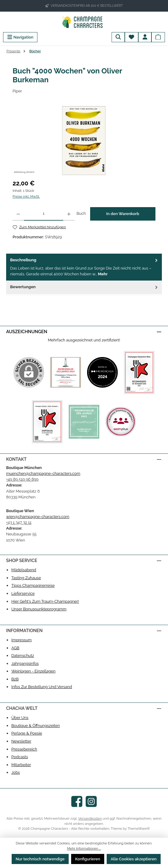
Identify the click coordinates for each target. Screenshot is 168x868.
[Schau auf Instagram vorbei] (91, 801)
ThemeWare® (139, 829)
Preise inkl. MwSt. (26, 196)
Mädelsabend (24, 570)
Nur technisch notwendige (40, 859)
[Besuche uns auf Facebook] (77, 801)
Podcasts (20, 757)
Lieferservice (23, 593)
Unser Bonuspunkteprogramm (39, 609)
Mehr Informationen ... (84, 848)
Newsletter (21, 741)
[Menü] (20, 37)
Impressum (21, 640)
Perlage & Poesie (27, 733)
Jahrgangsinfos (25, 663)
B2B (15, 679)
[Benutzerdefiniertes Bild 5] (84, 422)
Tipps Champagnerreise (33, 585)
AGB (15, 648)
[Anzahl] (44, 214)
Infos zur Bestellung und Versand (42, 687)
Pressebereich (24, 749)
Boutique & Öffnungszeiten (36, 726)
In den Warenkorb (123, 214)
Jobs (16, 772)
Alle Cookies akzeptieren (134, 859)
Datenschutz (23, 656)
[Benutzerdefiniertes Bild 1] (66, 372)
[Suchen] (118, 37)
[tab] (84, 267)
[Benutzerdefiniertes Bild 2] (102, 372)
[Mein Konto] (145, 37)
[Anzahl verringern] (18, 214)
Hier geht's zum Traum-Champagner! (45, 601)
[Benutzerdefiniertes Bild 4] (47, 422)
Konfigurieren (88, 859)
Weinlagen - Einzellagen (33, 671)
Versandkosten (90, 818)
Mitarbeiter (21, 765)
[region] (84, 141)
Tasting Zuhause (26, 578)
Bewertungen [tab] (84, 287)
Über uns (20, 718)
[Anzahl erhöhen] (69, 214)
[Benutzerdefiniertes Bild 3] (139, 373)
